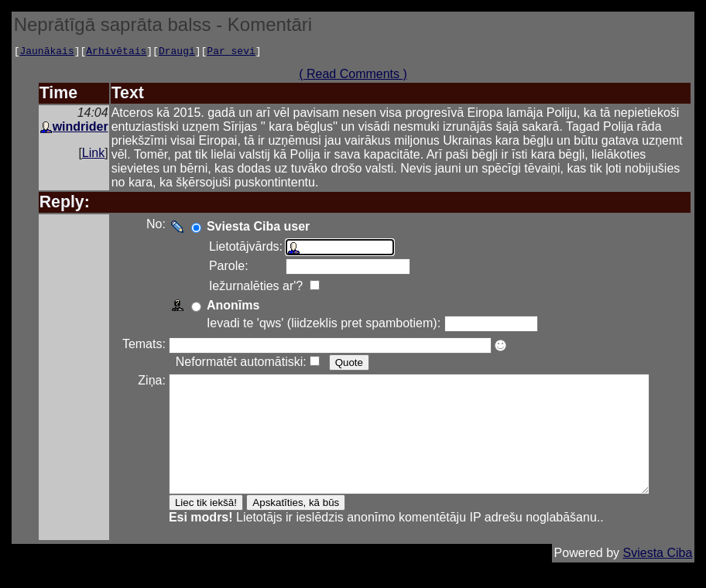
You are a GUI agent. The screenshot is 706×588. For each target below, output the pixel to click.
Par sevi (231, 53)
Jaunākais (46, 53)
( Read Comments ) (358, 76)
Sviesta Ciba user (250, 229)
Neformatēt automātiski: (233, 364)
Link (93, 155)
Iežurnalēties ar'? (249, 288)
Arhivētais (116, 53)
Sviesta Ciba (658, 578)
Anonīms (224, 308)
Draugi (177, 53)
